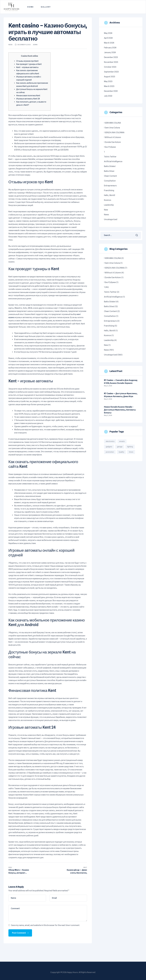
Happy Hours (72, 972)
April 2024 (108, 38)
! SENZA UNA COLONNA (114, 132)
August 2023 (110, 77)
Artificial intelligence (113, 161)
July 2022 (108, 96)
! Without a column (112, 137)
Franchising (109, 190)
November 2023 (111, 62)
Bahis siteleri (110, 166)
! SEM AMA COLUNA (112, 123)
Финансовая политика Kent (28, 96)
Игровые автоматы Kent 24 (28, 99)
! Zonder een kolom (112, 142)
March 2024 (109, 43)
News (10, 45)
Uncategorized (111, 219)
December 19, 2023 (24, 45)
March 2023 (109, 86)
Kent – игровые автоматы (27, 67)
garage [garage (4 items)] (120, 447)
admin (35, 45)
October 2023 (110, 67)
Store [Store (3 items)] (131, 452)
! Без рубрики (110, 147)
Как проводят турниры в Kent (29, 64)
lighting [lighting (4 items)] (130, 447)
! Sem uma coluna (112, 128)
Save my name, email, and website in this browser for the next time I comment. (45, 925)
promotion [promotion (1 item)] (110, 452)
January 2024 (110, 52)
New (106, 210)
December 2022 (111, 91)
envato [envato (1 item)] (122, 441)
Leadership (109, 205)
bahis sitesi (109, 171)
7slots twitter (110, 157)
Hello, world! (110, 195)
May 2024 (108, 33)
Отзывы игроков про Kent (27, 61)
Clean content (110, 176)
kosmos (108, 200)
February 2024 (110, 48)
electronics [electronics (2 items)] (110, 441)
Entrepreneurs (110, 186)
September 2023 (111, 72)
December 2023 (111, 57)
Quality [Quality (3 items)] (121, 452)
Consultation (110, 181)
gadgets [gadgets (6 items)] (109, 447)
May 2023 (108, 81)
